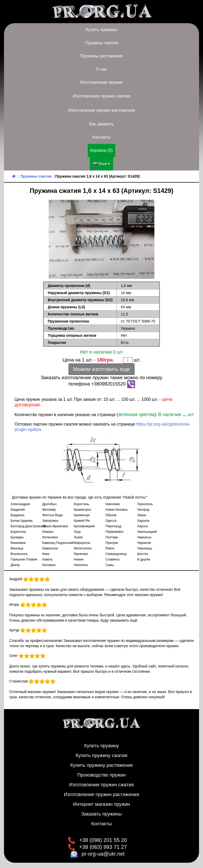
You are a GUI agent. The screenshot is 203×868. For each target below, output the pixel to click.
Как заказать (101, 124)
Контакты (101, 137)
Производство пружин (101, 775)
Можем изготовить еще (102, 369)
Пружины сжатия (101, 43)
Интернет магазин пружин (101, 804)
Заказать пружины (101, 814)
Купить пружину (101, 746)
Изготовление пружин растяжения (102, 110)
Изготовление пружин (101, 82)
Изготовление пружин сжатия (101, 96)
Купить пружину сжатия (101, 755)
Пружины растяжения (102, 56)
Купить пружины (102, 30)
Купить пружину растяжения (101, 765)
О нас (102, 69)
